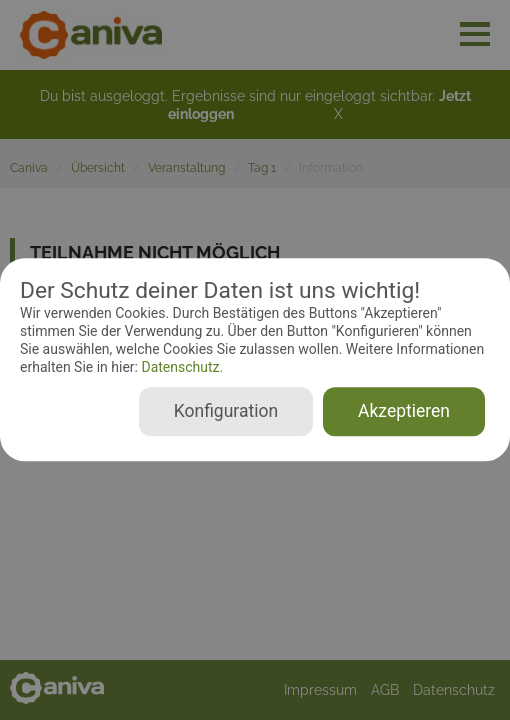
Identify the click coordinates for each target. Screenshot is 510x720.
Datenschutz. (180, 367)
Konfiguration (226, 412)
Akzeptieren (404, 412)
